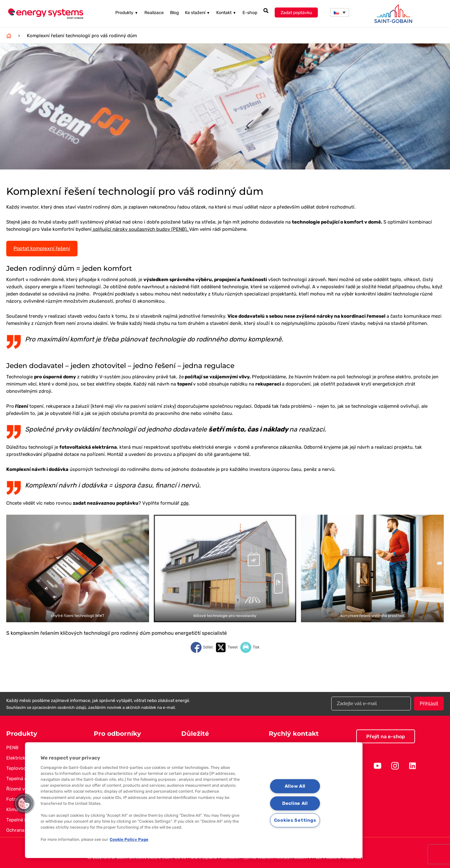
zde (185, 503)
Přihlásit (429, 704)
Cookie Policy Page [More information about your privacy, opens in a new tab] (129, 839)
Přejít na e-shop (386, 737)
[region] (194, 800)
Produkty (127, 13)
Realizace (154, 13)
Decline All (295, 803)
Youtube (377, 766)
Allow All (295, 786)
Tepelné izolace (23, 820)
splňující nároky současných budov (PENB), (140, 229)
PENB (12, 748)
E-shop (250, 13)
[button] (24, 804)
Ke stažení (197, 13)
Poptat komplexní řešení (42, 248)
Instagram (395, 766)
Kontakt (226, 13)
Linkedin (412, 766)
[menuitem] (340, 13)
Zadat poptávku (296, 13)
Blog (174, 13)
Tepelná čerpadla (25, 779)
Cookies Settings (295, 820)
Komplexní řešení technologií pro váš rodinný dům (82, 36)
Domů (9, 36)
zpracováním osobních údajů (59, 707)
